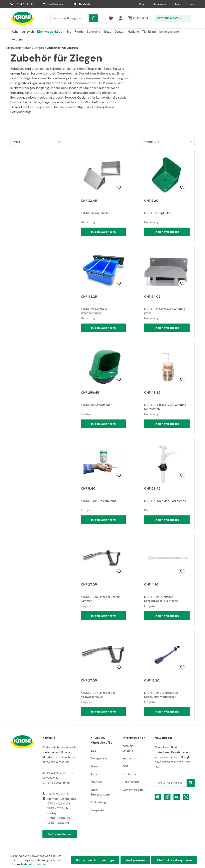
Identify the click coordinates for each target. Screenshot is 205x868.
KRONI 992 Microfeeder (96, 405)
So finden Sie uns (60, 834)
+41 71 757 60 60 (25, 4)
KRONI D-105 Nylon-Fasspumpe (165, 501)
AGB (125, 766)
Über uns (96, 782)
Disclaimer (129, 774)
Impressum (130, 758)
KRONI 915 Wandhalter (95, 213)
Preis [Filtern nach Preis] (37, 142)
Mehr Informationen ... (36, 864)
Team (178, 4)
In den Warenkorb (104, 232)
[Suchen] (93, 18)
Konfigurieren (135, 860)
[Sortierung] (169, 142)
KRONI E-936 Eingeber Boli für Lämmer (100, 599)
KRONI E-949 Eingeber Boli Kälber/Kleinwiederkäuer (162, 695)
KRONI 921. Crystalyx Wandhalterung (94, 311)
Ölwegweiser (160, 4)
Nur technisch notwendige (95, 860)
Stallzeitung (98, 802)
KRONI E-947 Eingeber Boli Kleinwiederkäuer (98, 695)
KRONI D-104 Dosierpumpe (99, 501)
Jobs (192, 4)
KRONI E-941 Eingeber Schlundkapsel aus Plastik (161, 599)
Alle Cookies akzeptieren (174, 860)
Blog (142, 4)
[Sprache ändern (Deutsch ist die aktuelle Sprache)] (82, 4)
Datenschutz (131, 782)
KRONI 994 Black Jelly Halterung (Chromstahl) (165, 407)
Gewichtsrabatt (133, 790)
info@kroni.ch (55, 4)
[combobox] (70, 18)
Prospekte (97, 810)
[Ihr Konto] (121, 18)
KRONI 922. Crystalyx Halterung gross (165, 311)
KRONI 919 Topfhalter (158, 213)
